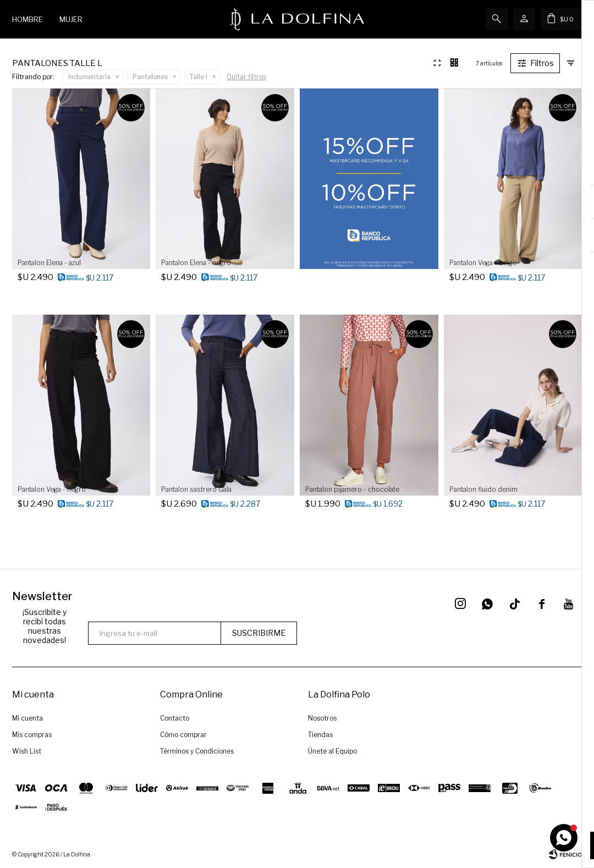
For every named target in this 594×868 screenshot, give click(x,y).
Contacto (175, 718)
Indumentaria (89, 77)
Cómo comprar (183, 735)
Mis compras (32, 735)
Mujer (71, 19)
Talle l (199, 77)
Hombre (28, 19)
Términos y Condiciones (197, 751)
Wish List (27, 751)
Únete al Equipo (332, 751)
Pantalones (150, 77)
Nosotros (322, 718)
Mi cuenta (28, 718)
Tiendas (320, 735)
